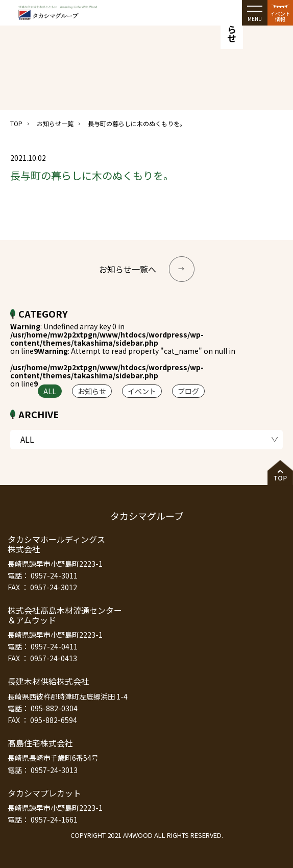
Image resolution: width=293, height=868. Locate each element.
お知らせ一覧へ (147, 269)
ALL (50, 391)
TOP (16, 123)
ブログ (188, 391)
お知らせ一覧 (55, 123)
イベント (142, 391)
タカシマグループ (147, 516)
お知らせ (92, 391)
